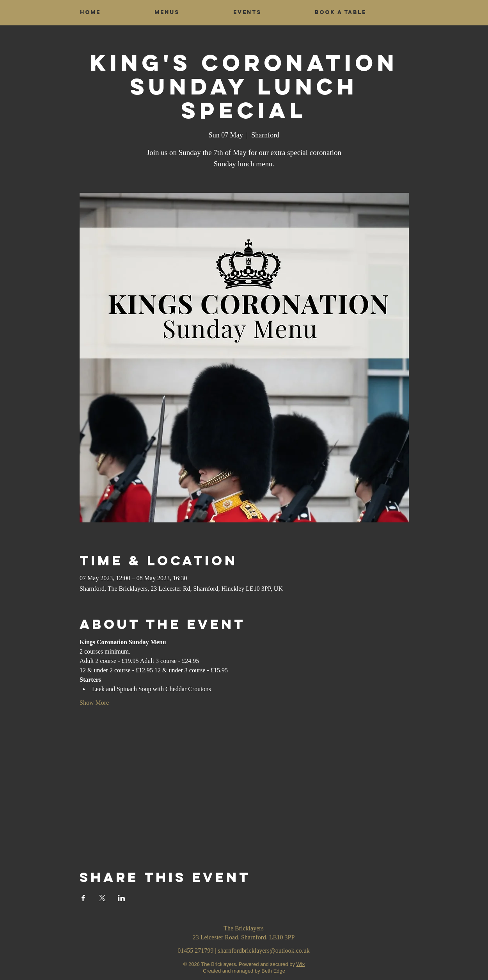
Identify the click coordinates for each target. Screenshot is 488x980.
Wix (301, 964)
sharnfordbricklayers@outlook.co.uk (264, 951)
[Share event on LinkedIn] (122, 898)
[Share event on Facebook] (83, 898)
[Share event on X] (102, 898)
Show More (94, 703)
